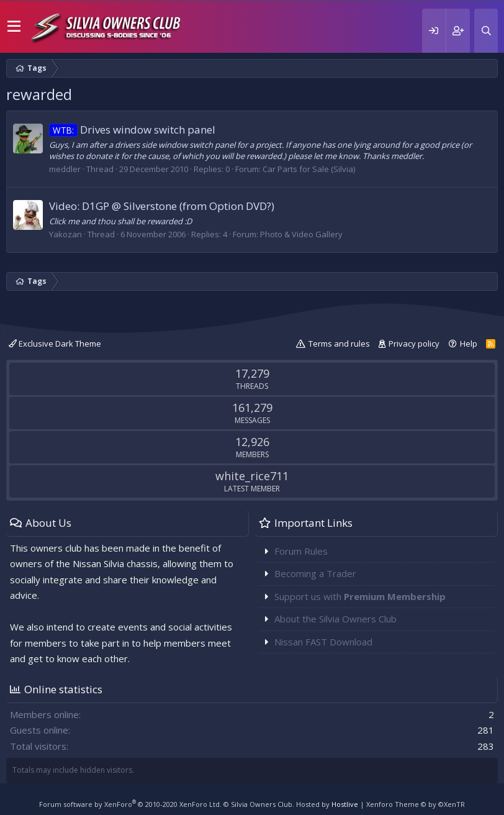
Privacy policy (414, 344)
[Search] (486, 31)
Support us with (360, 596)
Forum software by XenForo (130, 804)
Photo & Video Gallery (301, 234)
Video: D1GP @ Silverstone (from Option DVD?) (162, 206)
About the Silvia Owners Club (335, 619)
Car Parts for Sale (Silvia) (309, 169)
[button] (14, 27)
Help (469, 344)
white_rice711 (252, 476)
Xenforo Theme (416, 804)
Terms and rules (339, 344)
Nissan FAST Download (323, 642)
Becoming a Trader (315, 573)
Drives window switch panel (132, 130)
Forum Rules (301, 551)
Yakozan (65, 234)
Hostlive (345, 804)
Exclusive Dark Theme (55, 344)
